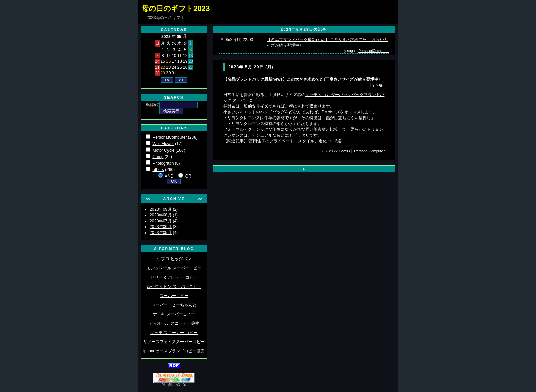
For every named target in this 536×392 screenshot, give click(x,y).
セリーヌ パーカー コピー (174, 277)
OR (188, 176)
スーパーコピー (174, 296)
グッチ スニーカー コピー (174, 333)
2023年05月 (161, 233)
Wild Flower (163, 144)
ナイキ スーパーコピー (174, 314)
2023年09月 (161, 209)
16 (168, 61)
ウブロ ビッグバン (174, 259)
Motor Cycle (163, 150)
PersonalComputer (170, 137)
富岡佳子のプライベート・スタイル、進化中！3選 (295, 141)
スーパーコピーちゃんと (174, 305)
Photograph (163, 163)
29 (163, 73)
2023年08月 (161, 215)
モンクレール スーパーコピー (174, 268)
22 (163, 67)
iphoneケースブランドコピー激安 (174, 351)
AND (169, 176)
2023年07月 (161, 221)
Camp (158, 157)
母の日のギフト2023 (176, 9)
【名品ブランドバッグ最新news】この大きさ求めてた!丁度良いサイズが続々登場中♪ (302, 79)
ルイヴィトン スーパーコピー (174, 286)
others (158, 170)
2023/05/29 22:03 (336, 151)
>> (200, 199)
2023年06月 (161, 227)
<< (148, 199)
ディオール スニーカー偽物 (174, 323)
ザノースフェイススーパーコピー (174, 342)
